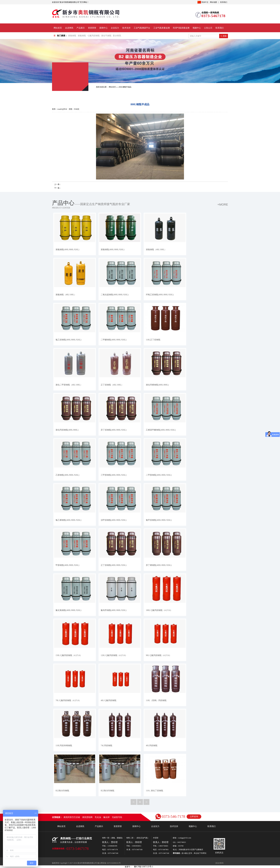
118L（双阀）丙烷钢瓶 (156, 700)
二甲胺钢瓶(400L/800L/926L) (159, 475)
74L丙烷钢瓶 (107, 746)
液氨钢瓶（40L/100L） (66, 295)
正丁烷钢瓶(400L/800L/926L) (114, 565)
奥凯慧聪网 (87, 817)
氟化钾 (106, 817)
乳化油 (98, 817)
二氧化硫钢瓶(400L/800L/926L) (115, 295)
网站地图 (213, 2)
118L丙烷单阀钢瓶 (64, 746)
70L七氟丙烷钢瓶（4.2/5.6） (68, 700)
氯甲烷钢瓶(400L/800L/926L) (159, 520)
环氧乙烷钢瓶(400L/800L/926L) (160, 295)
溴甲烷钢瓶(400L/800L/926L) (114, 520)
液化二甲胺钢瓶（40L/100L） (69, 385)
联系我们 (224, 2)
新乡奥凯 (117, 36)
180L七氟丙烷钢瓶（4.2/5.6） (159, 610)
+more (223, 205)
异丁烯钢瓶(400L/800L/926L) (159, 565)
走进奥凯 (69, 28)
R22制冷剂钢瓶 (62, 791)
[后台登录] (219, 863)
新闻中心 (103, 28)
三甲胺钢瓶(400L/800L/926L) (114, 475)
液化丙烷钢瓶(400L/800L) (67, 430)
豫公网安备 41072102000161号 (109, 863)
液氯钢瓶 (72, 36)
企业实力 (115, 28)
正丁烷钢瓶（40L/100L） (112, 385)
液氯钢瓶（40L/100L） (156, 250)
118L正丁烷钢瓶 (153, 340)
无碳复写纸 (117, 817)
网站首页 (58, 28)
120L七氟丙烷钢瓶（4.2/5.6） (114, 655)
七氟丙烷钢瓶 (94, 36)
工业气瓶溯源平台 (142, 28)
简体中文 (203, 2)
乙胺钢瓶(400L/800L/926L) (67, 475)
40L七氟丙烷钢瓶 (109, 700)
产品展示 (81, 28)
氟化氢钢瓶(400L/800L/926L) (68, 610)
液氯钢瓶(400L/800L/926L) (113, 250)
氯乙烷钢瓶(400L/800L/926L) (68, 340)
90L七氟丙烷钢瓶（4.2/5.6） (159, 655)
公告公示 (208, 28)
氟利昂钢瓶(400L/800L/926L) (114, 610)
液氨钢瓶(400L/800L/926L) (67, 250)
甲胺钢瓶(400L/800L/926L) (67, 565)
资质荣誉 (92, 28)
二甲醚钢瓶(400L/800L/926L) (114, 340)
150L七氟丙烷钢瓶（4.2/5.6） (69, 655)
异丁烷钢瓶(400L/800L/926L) (114, 430)
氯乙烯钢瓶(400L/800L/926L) (68, 520)
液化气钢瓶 (106, 36)
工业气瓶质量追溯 (162, 28)
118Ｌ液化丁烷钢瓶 (155, 791)
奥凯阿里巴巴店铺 (72, 817)
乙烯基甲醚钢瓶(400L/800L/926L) (161, 430)
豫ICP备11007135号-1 (144, 867)
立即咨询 (194, 817)
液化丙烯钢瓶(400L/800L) (157, 385)
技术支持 (126, 28)
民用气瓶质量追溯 (181, 28)
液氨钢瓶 (82, 36)
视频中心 (197, 28)
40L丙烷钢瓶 (152, 746)
